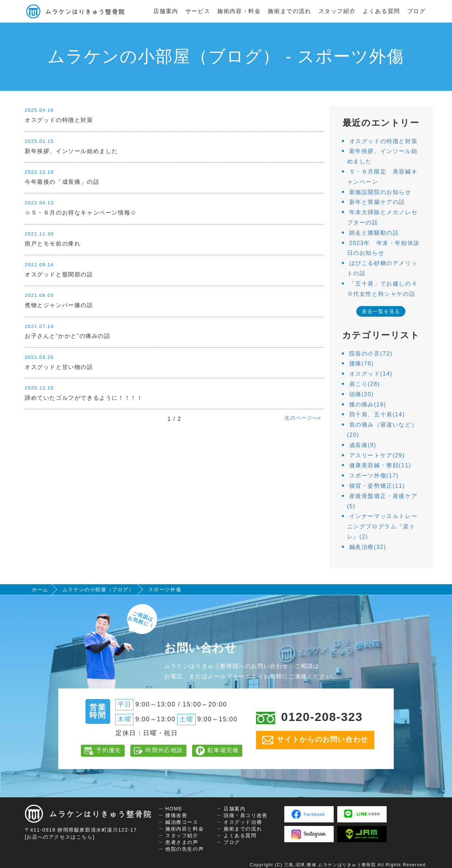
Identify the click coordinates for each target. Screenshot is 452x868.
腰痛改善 (176, 815)
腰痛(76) (362, 363)
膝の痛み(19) (368, 404)
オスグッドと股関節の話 (59, 274)
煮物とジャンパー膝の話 (59, 305)
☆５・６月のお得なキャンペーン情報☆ (81, 213)
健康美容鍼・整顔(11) (380, 465)
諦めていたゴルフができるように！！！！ (84, 398)
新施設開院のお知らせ (380, 192)
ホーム (40, 590)
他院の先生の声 (185, 849)
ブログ (417, 11)
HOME (174, 809)
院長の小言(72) (371, 354)
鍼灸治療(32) (368, 547)
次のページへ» (303, 418)
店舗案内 (166, 11)
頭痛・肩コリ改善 (246, 815)
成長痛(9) (363, 445)
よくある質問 (381, 11)
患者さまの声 (182, 842)
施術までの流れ (289, 11)
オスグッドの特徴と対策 (59, 120)
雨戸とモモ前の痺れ (53, 244)
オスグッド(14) (371, 374)
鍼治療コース (182, 822)
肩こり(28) (365, 384)
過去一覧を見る (381, 311)
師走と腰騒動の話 (374, 233)
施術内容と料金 (185, 829)
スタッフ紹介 (337, 11)
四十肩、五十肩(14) (377, 414)
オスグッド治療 (243, 822)
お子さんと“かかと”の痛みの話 (68, 336)
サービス (198, 11)
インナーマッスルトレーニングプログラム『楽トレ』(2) (382, 526)
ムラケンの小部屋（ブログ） (98, 590)
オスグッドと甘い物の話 (59, 367)
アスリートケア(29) (377, 455)
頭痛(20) (362, 394)
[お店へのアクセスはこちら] (60, 837)
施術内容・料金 (239, 11)
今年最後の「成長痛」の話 (62, 182)
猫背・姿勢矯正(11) (377, 486)
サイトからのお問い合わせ (315, 740)
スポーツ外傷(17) (374, 476)
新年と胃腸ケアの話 (377, 202)
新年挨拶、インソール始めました (71, 151)
